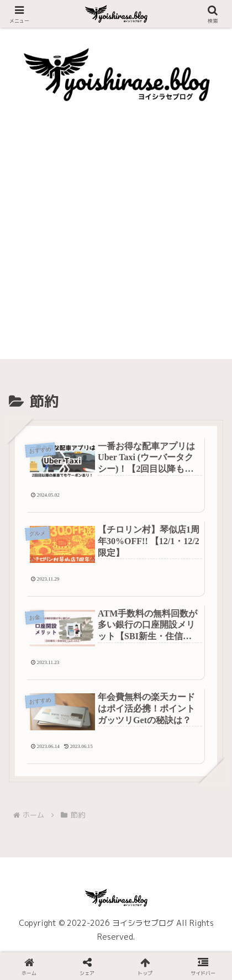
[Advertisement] (116, 243)
